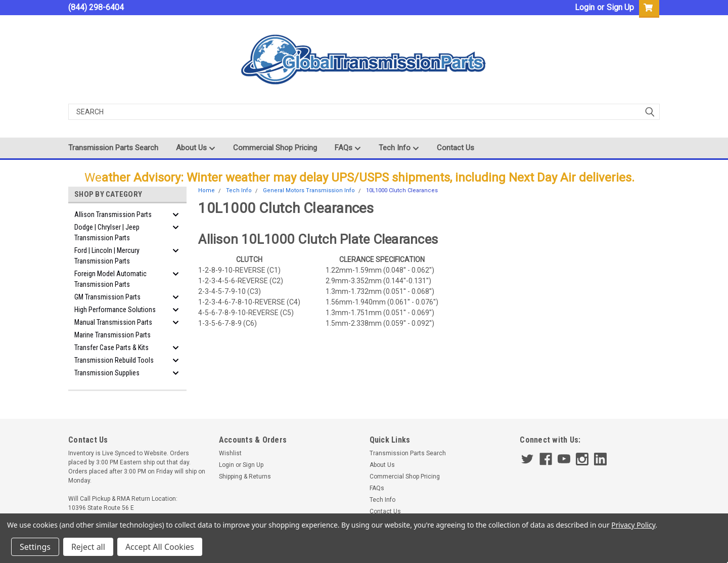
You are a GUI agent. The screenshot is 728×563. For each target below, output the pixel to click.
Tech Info (399, 148)
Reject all (88, 547)
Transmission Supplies (107, 373)
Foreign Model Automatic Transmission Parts (110, 279)
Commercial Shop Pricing (275, 148)
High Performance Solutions (115, 310)
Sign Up (620, 7)
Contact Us (456, 148)
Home (207, 190)
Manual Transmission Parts (113, 322)
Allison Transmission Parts (113, 214)
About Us (196, 148)
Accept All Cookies (160, 547)
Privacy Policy (633, 525)
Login (585, 7)
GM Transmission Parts (107, 297)
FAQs (348, 148)
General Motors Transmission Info (309, 190)
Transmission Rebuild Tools (114, 360)
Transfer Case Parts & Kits (111, 348)
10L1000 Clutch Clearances (402, 190)
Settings (35, 547)
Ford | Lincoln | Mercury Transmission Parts (107, 256)
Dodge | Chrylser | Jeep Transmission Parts (107, 232)
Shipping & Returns (245, 477)
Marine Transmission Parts (112, 335)
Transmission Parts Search (113, 148)
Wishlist (230, 453)
